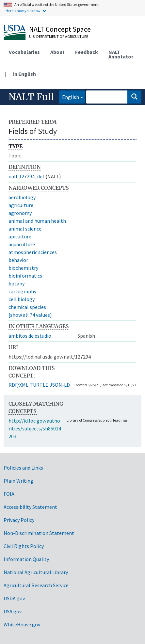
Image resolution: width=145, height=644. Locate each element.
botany (16, 283)
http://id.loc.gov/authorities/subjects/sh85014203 (35, 428)
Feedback (87, 52)
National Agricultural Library (36, 572)
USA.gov (13, 611)
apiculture (20, 236)
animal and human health (37, 221)
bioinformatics (25, 276)
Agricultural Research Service (36, 585)
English (69, 97)
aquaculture (22, 244)
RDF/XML (18, 385)
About (57, 52)
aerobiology (22, 197)
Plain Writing (18, 481)
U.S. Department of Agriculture (59, 36)
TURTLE (39, 385)
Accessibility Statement (30, 507)
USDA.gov (14, 598)
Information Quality (26, 559)
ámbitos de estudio (30, 336)
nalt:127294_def (26, 176)
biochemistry (23, 268)
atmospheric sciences (33, 252)
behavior (18, 260)
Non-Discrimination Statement (39, 533)
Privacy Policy (19, 520)
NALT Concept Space (60, 29)
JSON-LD (60, 385)
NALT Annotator (121, 54)
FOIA (9, 494)
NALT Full (31, 97)
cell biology (22, 299)
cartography (22, 291)
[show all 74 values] (30, 315)
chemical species (27, 307)
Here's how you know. (24, 11)
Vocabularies (24, 52)
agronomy (20, 213)
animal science (25, 229)
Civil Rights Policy (24, 546)
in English (24, 74)
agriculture (21, 205)
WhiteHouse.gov (22, 624)
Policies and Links (23, 468)
